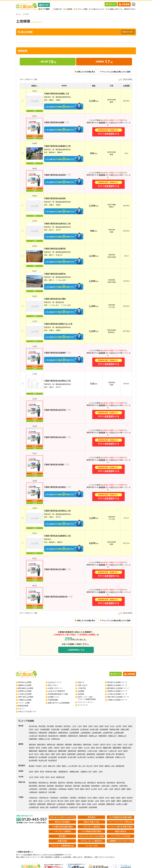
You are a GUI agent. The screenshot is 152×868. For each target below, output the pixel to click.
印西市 (102, 801)
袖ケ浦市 (91, 801)
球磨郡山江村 (122, 736)
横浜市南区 (70, 782)
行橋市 (42, 754)
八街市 (97, 801)
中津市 (42, 777)
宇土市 (112, 726)
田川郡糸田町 (62, 757)
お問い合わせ (83, 685)
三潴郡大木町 (103, 751)
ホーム (18, 14)
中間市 (53, 754)
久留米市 (102, 744)
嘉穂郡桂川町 (33, 757)
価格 (94, 86)
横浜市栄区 (69, 786)
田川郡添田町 (53, 757)
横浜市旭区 (42, 786)
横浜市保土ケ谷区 (80, 782)
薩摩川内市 (52, 766)
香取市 (119, 801)
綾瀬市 (129, 789)
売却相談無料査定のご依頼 (58, 694)
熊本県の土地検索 (25, 682)
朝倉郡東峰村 (82, 751)
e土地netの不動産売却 (56, 691)
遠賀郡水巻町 (81, 754)
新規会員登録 (23, 706)
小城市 (100, 771)
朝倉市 (80, 748)
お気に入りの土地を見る (85, 72)
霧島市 (64, 766)
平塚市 (77, 789)
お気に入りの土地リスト (27, 711)
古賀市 (63, 748)
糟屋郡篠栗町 (117, 748)
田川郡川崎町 (72, 757)
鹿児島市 (32, 766)
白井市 (108, 801)
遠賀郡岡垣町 (91, 754)
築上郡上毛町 (43, 760)
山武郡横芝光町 (34, 807)
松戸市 (107, 798)
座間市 (123, 789)
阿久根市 (39, 766)
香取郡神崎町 (41, 804)
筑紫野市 (32, 748)
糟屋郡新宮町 (43, 751)
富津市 (72, 801)
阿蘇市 (130, 726)
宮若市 (58, 754)
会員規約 (81, 694)
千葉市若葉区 (64, 798)
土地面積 (126, 86)
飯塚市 (126, 751)
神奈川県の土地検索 (26, 697)
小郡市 (131, 744)
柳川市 (109, 744)
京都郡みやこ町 (120, 757)
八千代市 (47, 801)
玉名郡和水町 (84, 729)
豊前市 (47, 754)
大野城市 (44, 748)
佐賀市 (31, 771)
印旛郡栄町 (32, 804)
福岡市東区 (32, 744)
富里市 (113, 801)
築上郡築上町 (53, 760)
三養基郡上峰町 (74, 771)
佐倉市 (124, 798)
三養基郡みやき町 (86, 771)
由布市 (53, 777)
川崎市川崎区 (105, 786)
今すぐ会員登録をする (108, 132)
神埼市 (42, 771)
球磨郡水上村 (93, 736)
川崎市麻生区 (62, 789)
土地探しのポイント (55, 688)
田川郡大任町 (82, 757)
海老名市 (117, 789)
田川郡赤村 (91, 757)
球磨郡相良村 (103, 736)
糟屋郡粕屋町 (62, 751)
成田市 (118, 798)
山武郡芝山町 (61, 804)
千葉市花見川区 (44, 798)
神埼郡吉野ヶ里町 (51, 771)
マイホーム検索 (24, 703)
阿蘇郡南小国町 (114, 729)
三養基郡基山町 (63, 771)
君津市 (67, 801)
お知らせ (81, 682)
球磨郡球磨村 (33, 739)
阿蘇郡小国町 (125, 729)
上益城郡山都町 (119, 732)
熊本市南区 (59, 726)
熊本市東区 (42, 726)
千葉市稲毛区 (54, 798)
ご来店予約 (82, 688)
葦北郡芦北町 (43, 736)
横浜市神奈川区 (44, 782)
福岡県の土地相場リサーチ (117, 685)
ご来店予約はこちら (76, 650)
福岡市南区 (60, 744)
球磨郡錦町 (63, 736)
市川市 (89, 798)
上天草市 (118, 726)
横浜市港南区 (33, 786)
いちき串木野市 (72, 766)
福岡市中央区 (51, 744)
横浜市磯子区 (92, 782)
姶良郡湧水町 (120, 766)
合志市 (36, 729)
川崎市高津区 (33, 789)
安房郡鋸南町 (71, 804)
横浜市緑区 (50, 786)
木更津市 (101, 798)
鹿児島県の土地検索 (26, 688)
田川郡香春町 (43, 757)
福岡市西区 (69, 744)
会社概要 (81, 691)
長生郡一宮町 (44, 807)
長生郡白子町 (74, 807)
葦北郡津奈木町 (53, 736)
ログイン (111, 4)
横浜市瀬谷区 (59, 786)
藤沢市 (88, 789)
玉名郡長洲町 (75, 729)
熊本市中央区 (33, 726)
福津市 (68, 748)
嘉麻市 (64, 754)
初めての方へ (53, 685)
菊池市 (107, 726)
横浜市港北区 (111, 782)
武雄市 (95, 771)
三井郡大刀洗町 (92, 751)
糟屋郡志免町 (127, 748)
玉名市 (96, 726)
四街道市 (84, 801)
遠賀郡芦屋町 (71, 754)
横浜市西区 (53, 782)
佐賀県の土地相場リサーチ (117, 691)
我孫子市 (54, 801)
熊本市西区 (50, 726)
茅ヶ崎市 (94, 789)
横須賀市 (71, 789)
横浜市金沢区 (101, 782)
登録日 (34, 86)
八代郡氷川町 (33, 736)
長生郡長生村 (64, 807)
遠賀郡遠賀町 (101, 754)
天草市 (31, 729)
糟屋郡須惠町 (33, 751)
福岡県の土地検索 (25, 685)
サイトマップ (83, 705)
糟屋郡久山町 (53, 751)
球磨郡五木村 (112, 736)
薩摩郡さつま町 (110, 766)
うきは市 (74, 748)
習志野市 (130, 798)
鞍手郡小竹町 (110, 754)
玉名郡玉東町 (55, 729)
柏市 (30, 801)
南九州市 (90, 766)
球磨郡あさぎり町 (44, 739)
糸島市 (93, 748)
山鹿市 (101, 726)
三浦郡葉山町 (33, 792)
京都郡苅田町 (110, 757)
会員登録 (124, 4)
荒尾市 (85, 726)
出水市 (45, 766)
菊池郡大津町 (94, 729)
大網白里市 (102, 804)
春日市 (38, 748)
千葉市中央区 (33, 798)
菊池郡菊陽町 (104, 729)
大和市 (111, 789)
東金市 (84, 804)
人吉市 (79, 726)
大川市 (125, 744)
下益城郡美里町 (45, 729)
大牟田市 (96, 744)
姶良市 (101, 766)
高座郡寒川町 (43, 792)
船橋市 (95, 798)
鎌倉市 (82, 789)
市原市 (35, 801)
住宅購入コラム (54, 697)
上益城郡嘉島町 (85, 732)
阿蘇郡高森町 (43, 732)
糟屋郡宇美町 (107, 748)
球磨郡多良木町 (73, 736)
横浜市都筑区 (96, 786)
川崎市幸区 (114, 786)
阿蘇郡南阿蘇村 (63, 732)
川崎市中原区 (123, 786)
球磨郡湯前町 (83, 736)
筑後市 (120, 744)
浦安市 (78, 801)
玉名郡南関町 (65, 729)
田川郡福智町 (100, 757)
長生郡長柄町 (83, 807)
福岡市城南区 (78, 744)
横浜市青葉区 (86, 786)
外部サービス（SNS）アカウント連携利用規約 (87, 698)
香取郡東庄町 (111, 804)
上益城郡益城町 (97, 732)
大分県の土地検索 (25, 694)
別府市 (36, 777)
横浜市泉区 (77, 786)
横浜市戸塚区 (121, 782)
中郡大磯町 (52, 792)
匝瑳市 (89, 804)
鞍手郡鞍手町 (120, 754)
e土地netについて (55, 682)
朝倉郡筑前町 (72, 751)
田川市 (31, 754)
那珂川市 (99, 748)
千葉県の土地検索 (25, 700)
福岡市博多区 (41, 744)
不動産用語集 (53, 700)
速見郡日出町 (60, 777)
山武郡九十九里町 (122, 804)
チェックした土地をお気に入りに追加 (115, 72)
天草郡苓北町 (55, 739)
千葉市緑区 (73, 798)
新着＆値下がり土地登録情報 (59, 703)
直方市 (120, 751)
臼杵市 (47, 777)
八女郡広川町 (112, 751)
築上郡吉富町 (33, 760)
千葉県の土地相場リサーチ (117, 700)
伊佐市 (96, 766)
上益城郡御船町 (74, 732)
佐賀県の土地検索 (25, 691)
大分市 (31, 777)
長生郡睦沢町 (54, 807)
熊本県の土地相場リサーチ (117, 682)
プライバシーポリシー (86, 702)
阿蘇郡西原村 (53, 732)
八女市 (114, 744)
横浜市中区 (62, 782)
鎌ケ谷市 (60, 801)
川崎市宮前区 (53, 789)
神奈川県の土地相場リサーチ (118, 697)
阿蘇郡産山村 (33, 732)
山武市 (95, 804)
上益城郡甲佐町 (108, 732)
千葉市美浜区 (82, 798)
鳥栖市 (36, 771)
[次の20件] (128, 79)
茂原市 (78, 804)
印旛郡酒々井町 (127, 801)
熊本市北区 (67, 726)
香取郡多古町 (51, 804)
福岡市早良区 (87, 744)
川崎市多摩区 (43, 789)
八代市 (74, 726)
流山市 (40, 801)
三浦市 (106, 789)
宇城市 (125, 726)
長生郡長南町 (93, 807)
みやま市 (87, 748)
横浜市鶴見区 (33, 782)
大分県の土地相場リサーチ (117, 694)
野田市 (113, 798)
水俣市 (90, 726)
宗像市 (50, 748)
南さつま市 (82, 766)
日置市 (59, 766)
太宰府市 (56, 748)
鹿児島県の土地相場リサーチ (118, 688)
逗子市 (100, 789)
